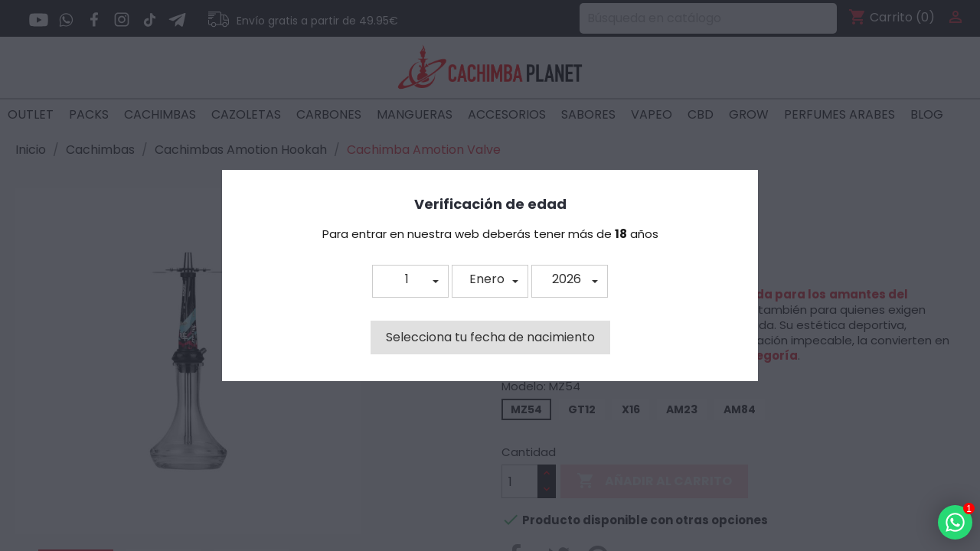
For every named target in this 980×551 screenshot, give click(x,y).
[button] (410, 281)
